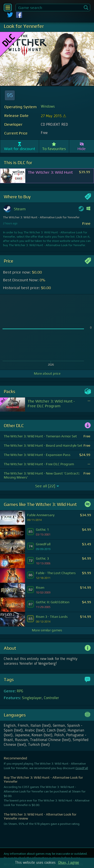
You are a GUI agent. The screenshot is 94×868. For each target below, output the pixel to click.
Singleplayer (32, 698)
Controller (51, 698)
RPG (20, 691)
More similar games (47, 630)
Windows (48, 107)
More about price (47, 373)
